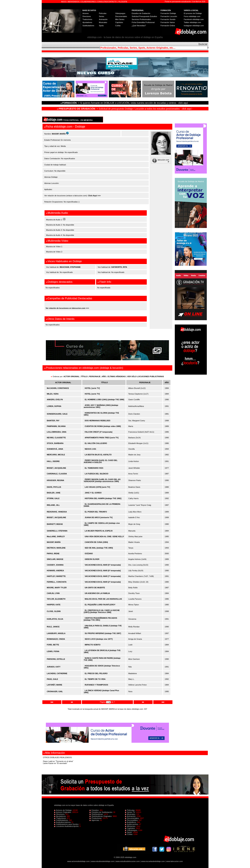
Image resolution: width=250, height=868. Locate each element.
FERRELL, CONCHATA (57, 582)
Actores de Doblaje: (63, 810)
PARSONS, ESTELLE (56, 659)
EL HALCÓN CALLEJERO (96, 443)
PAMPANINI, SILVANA (56, 426)
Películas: (130, 810)
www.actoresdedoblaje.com (78, 861)
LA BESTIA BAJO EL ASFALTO (98, 455)
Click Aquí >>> (94, 196)
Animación (103, 19)
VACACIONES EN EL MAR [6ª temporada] (103, 571)
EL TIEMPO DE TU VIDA (95, 679)
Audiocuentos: (132, 824)
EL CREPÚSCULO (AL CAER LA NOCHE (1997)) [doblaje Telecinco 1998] (102, 611)
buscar (203, 44)
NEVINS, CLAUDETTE (56, 438)
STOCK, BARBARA (55, 443)
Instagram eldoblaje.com (194, 26)
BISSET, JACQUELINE (57, 468)
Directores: (60, 814)
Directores (87, 16)
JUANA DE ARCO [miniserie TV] (99, 517)
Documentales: (133, 818)
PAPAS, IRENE (53, 554)
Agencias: (95, 820)
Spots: (129, 832)
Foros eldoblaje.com (192, 16)
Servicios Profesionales (141, 19)
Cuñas (118, 26)
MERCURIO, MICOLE (56, 455)
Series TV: (131, 812)
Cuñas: (129, 834)
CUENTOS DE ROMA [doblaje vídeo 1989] (103, 426)
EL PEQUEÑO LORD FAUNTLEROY (100, 605)
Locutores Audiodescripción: (67, 826)
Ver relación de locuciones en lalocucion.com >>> (67, 308)
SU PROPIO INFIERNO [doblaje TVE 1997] (103, 633)
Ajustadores (87, 22)
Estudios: (95, 810)
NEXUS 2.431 (90, 449)
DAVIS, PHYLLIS (54, 487)
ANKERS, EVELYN (55, 400)
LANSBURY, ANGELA (56, 633)
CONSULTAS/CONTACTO (107, 2)
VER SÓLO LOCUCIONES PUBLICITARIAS (145, 376)
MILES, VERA (53, 394)
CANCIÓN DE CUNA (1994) (96, 542)
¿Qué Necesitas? (139, 26)
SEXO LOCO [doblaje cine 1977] (99, 639)
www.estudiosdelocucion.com (128, 861)
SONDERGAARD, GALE (57, 414)
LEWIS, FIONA (53, 651)
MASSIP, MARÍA (54, 542)
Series (101, 16)
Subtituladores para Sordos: (67, 824)
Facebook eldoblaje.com (194, 19)
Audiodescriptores (63, 822)
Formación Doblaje (168, 13)
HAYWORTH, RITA (119, 267)
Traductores (87, 19)
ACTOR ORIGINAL (72, 376)
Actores (86, 13)
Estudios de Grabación (141, 13)
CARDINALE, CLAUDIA (57, 474)
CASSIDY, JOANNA (55, 565)
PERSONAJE (95, 376)
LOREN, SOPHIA (54, 406)
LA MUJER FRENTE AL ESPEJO (99, 531)
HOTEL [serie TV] (92, 388)
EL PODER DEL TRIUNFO (96, 512)
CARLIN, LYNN (53, 593)
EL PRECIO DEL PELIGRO (96, 673)
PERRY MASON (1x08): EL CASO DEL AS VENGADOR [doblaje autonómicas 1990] (102, 480)
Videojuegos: (132, 830)
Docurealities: (132, 820)
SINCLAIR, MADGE (55, 559)
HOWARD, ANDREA (55, 571)
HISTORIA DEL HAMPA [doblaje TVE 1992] (103, 498)
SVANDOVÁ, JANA (55, 449)
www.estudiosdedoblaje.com (103, 861)
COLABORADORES (88, 2)
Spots (101, 26)
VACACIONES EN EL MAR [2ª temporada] (103, 582)
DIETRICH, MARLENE (56, 548)
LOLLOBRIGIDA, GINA (57, 432)
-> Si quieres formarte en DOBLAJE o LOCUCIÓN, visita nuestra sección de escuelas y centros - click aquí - (126, 103)
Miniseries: (131, 826)
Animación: (131, 816)
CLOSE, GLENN (54, 611)
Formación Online (168, 26)
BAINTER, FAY (53, 421)
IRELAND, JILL (53, 505)
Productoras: (96, 818)
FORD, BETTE (53, 645)
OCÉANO (89, 554)
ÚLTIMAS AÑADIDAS (116, 376)
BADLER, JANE (54, 493)
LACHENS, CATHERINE (57, 673)
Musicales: (131, 814)
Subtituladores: (62, 820)
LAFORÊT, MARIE (55, 685)
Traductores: (61, 818)
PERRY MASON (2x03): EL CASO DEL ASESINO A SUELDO (101, 461)
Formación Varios (168, 22)
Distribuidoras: (97, 814)
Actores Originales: (63, 812)
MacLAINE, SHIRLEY (56, 536)
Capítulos (119, 22)
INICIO (64, 2)
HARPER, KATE (54, 605)
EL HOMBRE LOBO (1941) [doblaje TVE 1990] (104, 400)
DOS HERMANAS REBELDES (97, 421)
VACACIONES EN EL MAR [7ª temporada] (103, 576)
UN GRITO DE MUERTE (95, 588)
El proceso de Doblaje (193, 13)
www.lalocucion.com (175, 861)
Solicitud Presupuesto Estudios (144, 16)
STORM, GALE (53, 498)
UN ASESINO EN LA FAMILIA (97, 593)
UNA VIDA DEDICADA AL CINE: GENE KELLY (104, 536)
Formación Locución (169, 16)
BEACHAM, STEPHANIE (70, 267)
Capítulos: (131, 828)
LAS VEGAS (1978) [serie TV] (97, 487)
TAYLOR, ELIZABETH (56, 599)
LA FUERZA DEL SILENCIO (96, 474)
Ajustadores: (61, 816)
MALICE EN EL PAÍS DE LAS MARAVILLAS (103, 599)
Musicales (103, 22)
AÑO (104, 376)
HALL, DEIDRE (53, 461)
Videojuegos (120, 13)
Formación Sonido (168, 19)
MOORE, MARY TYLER (57, 588)
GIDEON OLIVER (92, 559)
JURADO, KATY (54, 667)
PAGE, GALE (52, 679)
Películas (103, 13)
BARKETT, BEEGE (55, 524)
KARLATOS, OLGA (55, 619)
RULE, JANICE (53, 627)
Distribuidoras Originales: (101, 816)
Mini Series (120, 19)
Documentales (121, 16)
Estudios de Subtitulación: (101, 812)
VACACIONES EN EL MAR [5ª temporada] (103, 565)
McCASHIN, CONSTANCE (58, 388)
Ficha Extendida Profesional (143, 22)
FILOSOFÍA (123, 2)
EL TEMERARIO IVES (94, 468)
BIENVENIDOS (74, 2)
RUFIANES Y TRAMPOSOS (96, 685)
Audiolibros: (131, 822)
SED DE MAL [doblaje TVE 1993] (99, 548)
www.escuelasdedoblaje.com (153, 861)
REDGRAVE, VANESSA (57, 512)
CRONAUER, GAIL (55, 691)
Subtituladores (88, 26)
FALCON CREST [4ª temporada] (98, 432)
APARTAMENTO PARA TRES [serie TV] (102, 438)
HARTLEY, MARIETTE (56, 576)
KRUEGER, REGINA (56, 480)
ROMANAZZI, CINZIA (56, 639)
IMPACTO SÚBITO (93, 645)
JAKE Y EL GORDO (93, 493)
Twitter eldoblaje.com (192, 22)
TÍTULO (84, 376)
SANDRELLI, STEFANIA (57, 531)
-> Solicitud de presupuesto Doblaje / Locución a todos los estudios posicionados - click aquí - (125, 109)
